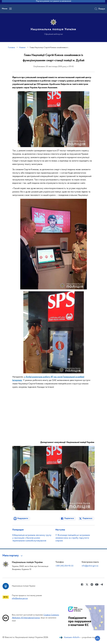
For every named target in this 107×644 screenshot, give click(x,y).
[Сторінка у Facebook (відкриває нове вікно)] (82, 584)
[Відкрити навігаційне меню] (10, 9)
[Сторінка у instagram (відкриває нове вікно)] (92, 584)
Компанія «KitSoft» (72, 637)
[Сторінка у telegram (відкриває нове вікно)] (102, 584)
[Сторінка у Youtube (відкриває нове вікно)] (97, 584)
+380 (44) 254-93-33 (64, 566)
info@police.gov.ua (90, 566)
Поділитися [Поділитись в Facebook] (69, 518)
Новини (22, 48)
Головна (11, 48)
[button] (13, 556)
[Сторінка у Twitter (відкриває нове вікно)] (87, 584)
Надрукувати (23, 518)
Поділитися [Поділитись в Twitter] (87, 518)
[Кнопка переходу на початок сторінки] (98, 638)
